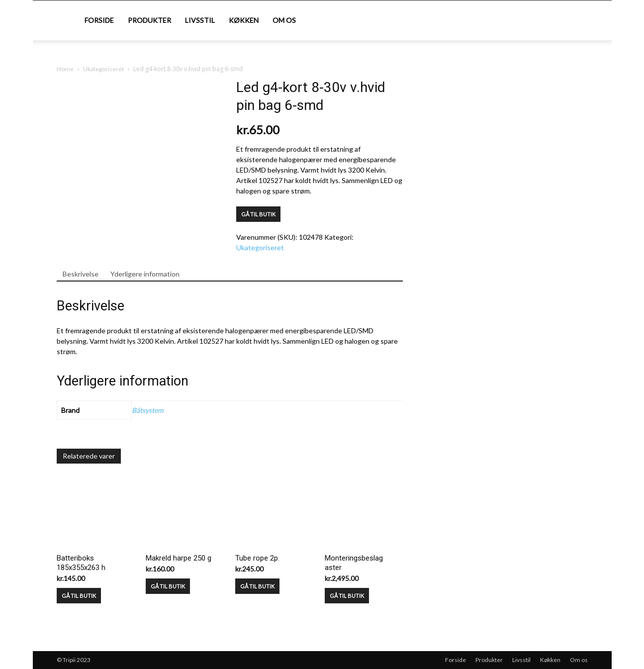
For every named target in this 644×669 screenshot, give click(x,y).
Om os (284, 20)
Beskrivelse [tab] (81, 274)
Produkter (149, 20)
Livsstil (200, 20)
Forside (99, 20)
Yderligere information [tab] (145, 274)
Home (65, 69)
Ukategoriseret (103, 69)
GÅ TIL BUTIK (258, 214)
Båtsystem (147, 410)
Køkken (244, 20)
